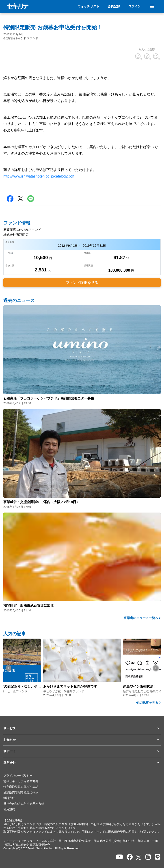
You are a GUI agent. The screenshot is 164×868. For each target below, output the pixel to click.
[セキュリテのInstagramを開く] (148, 857)
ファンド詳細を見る (82, 283)
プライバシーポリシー (18, 776)
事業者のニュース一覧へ (142, 618)
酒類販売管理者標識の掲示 (21, 793)
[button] (8, 668)
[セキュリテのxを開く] (139, 857)
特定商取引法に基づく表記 (21, 787)
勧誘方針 (9, 798)
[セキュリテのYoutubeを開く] (119, 857)
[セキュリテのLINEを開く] (158, 857)
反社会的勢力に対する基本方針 (24, 804)
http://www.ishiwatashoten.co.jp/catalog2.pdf (39, 176)
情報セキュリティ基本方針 (21, 781)
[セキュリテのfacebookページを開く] (130, 857)
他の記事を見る (148, 703)
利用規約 (9, 809)
